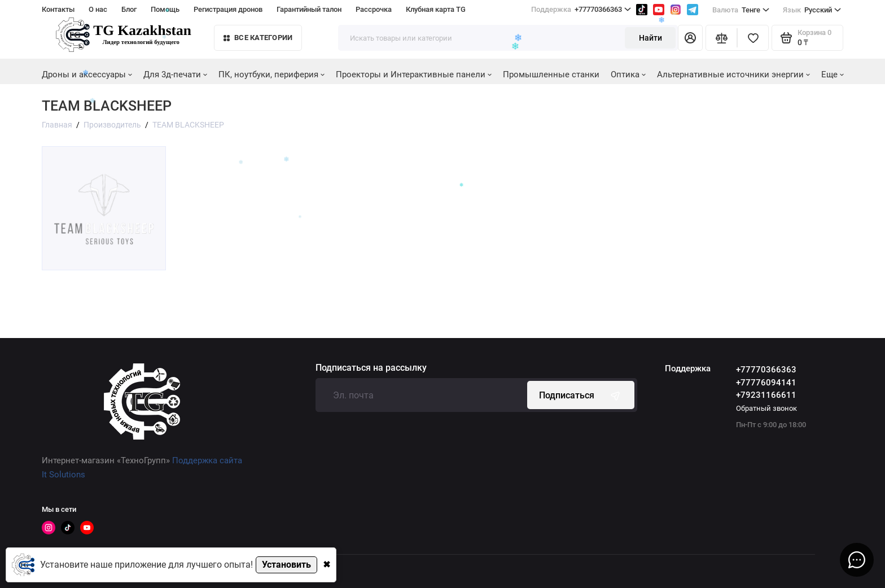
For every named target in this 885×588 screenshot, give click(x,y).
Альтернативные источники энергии (733, 74)
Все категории (258, 38)
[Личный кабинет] (690, 38)
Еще (833, 74)
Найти (650, 38)
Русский (812, 10)
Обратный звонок (766, 408)
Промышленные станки (551, 74)
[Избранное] (753, 38)
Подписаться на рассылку (371, 368)
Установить (286, 565)
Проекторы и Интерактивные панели (414, 74)
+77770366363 (766, 370)
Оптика (628, 74)
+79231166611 (766, 395)
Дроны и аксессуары (87, 74)
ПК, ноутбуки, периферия (271, 74)
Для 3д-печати (175, 74)
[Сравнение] (721, 38)
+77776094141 (766, 383)
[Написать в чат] (857, 560)
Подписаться (581, 395)
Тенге (741, 10)
